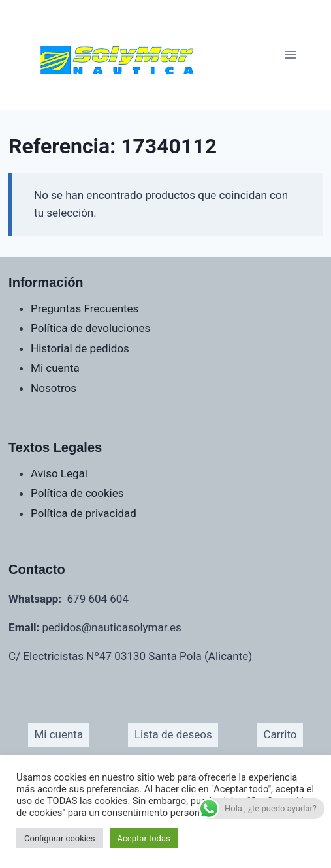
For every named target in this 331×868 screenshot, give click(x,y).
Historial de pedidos (80, 348)
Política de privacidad (84, 513)
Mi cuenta (55, 368)
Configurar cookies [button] (60, 838)
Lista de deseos (173, 734)
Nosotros (54, 388)
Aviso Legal (59, 473)
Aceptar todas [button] (144, 838)
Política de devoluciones (90, 328)
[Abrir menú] (290, 54)
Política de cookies (77, 493)
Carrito (280, 734)
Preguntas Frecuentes (85, 308)
